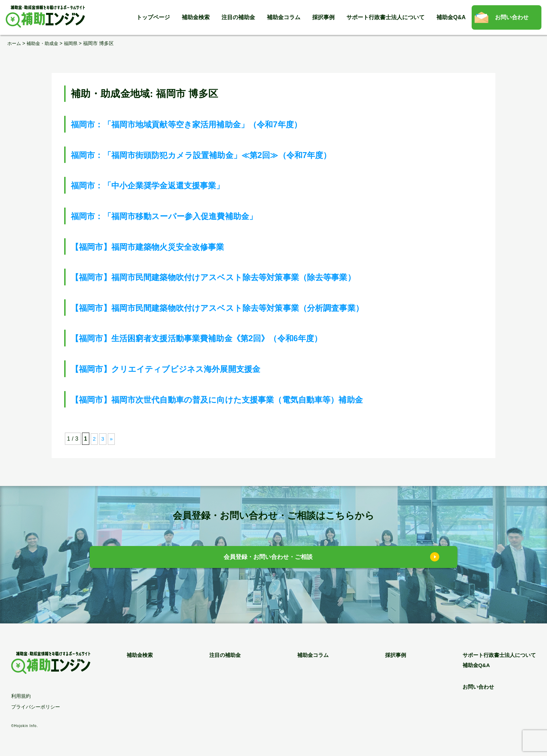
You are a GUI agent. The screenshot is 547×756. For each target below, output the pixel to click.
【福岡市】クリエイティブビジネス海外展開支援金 (186, 369)
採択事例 (323, 17)
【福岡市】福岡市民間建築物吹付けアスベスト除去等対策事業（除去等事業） (245, 277)
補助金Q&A (451, 17)
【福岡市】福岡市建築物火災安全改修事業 (165, 246)
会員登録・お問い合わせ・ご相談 (268, 558)
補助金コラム (284, 17)
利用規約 (21, 696)
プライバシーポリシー (36, 707)
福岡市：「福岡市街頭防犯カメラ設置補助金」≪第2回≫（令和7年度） (230, 154)
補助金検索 (196, 17)
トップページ (153, 17)
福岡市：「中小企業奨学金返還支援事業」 (165, 185)
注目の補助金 (238, 17)
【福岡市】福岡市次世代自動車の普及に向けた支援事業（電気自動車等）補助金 (249, 399)
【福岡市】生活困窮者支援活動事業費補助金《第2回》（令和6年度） (224, 338)
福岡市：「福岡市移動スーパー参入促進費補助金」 (185, 216)
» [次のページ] (112, 439)
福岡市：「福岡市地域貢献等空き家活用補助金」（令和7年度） (212, 124)
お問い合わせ (512, 17)
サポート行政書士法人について (385, 17)
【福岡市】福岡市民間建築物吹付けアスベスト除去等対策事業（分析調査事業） (250, 307)
